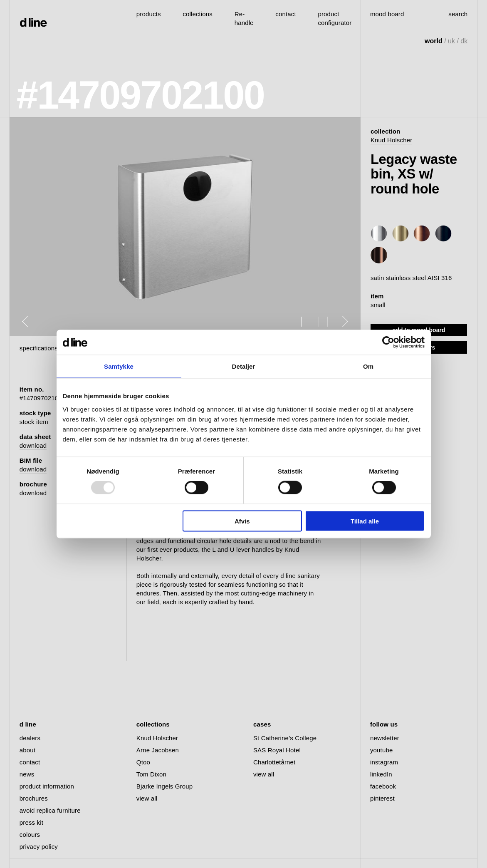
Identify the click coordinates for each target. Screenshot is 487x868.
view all (147, 798)
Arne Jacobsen (158, 750)
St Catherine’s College (285, 738)
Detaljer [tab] (244, 366)
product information (47, 786)
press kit (31, 822)
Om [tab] (368, 366)
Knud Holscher (391, 140)
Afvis (242, 521)
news (27, 774)
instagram (384, 762)
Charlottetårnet (274, 762)
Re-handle (244, 18)
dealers (30, 738)
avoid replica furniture (50, 810)
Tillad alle (365, 521)
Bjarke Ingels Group (164, 786)
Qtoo (143, 762)
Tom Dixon (151, 774)
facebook (383, 786)
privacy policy (39, 847)
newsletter (385, 738)
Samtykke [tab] (119, 366)
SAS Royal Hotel (277, 750)
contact (30, 762)
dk (464, 41)
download (33, 445)
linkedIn (381, 774)
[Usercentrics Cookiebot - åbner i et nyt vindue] (388, 342)
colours (30, 835)
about (27, 750)
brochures (34, 798)
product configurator (335, 18)
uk (451, 41)
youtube (381, 750)
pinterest (382, 798)
